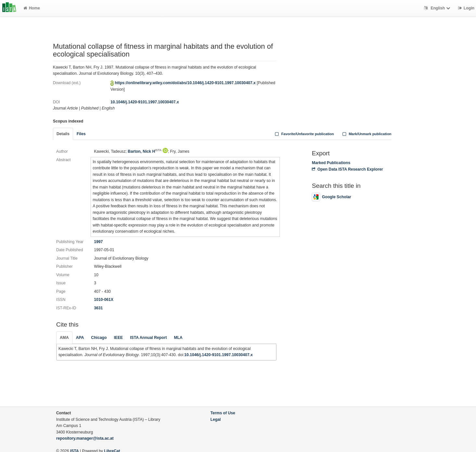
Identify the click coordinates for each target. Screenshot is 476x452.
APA (80, 338)
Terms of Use (223, 413)
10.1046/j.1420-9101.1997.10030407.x (145, 102)
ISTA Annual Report (148, 338)
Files (81, 134)
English (438, 8)
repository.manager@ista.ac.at (85, 438)
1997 (98, 242)
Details (63, 134)
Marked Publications (331, 163)
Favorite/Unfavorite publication (304, 134)
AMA (64, 338)
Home (32, 8)
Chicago (99, 338)
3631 (98, 308)
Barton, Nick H (145, 151)
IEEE (119, 338)
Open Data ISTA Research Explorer (347, 169)
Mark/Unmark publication (366, 134)
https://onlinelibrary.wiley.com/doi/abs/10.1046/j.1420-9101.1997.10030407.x (185, 83)
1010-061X (104, 300)
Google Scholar (331, 197)
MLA (178, 338)
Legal (216, 420)
